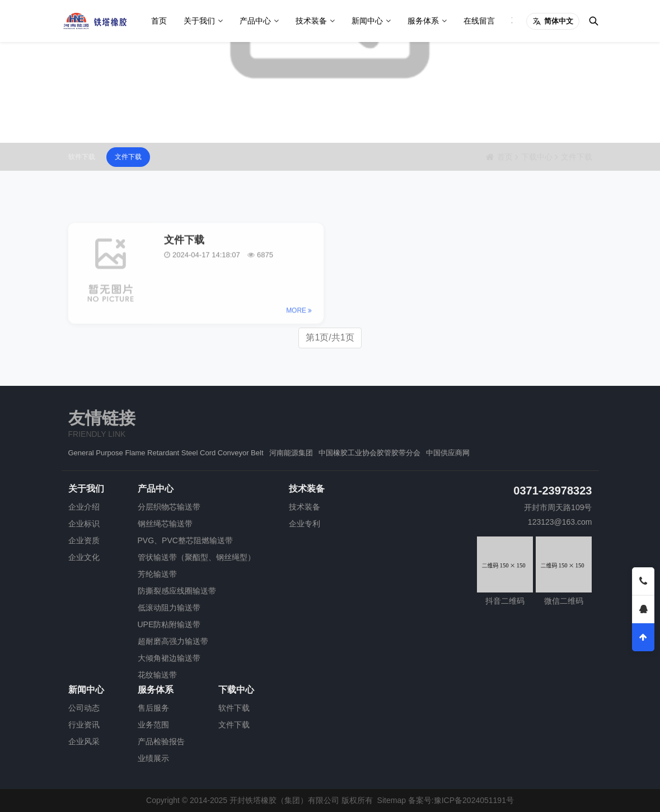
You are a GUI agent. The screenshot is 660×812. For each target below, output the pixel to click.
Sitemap (392, 800)
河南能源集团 (291, 453)
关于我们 (199, 21)
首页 (159, 21)
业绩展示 (153, 758)
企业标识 (84, 524)
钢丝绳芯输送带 (165, 524)
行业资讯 (84, 725)
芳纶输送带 (157, 574)
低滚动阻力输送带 (169, 608)
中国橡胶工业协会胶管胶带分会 (369, 453)
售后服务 (153, 708)
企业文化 (84, 557)
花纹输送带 (157, 675)
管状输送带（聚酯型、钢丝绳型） (196, 557)
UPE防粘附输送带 (169, 624)
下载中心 (537, 157)
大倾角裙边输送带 (169, 658)
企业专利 (305, 524)
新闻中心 (367, 21)
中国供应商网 (448, 453)
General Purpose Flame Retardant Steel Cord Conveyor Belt (166, 453)
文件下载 (128, 157)
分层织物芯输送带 (169, 507)
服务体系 (423, 21)
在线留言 (479, 21)
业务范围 (153, 725)
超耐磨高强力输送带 (173, 641)
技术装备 (311, 21)
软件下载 (82, 157)
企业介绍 (84, 507)
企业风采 (84, 741)
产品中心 (255, 21)
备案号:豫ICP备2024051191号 (461, 800)
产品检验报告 (161, 741)
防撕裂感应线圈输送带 (177, 591)
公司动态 (84, 708)
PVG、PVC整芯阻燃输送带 (185, 540)
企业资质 (84, 540)
